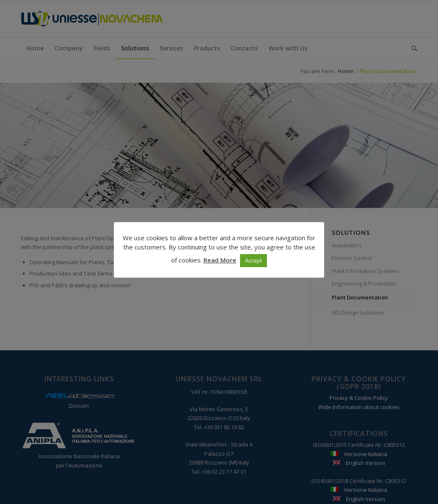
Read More (220, 260)
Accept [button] (253, 260)
